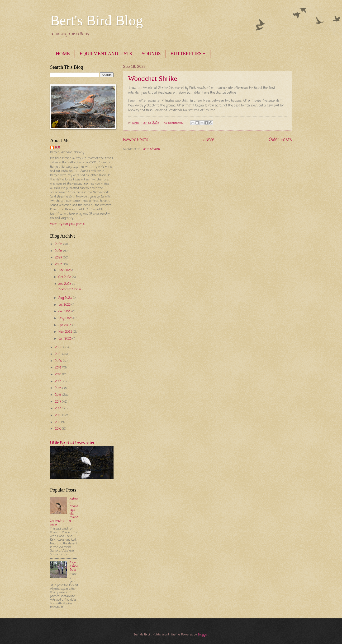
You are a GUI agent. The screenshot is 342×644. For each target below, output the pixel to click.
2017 (58, 381)
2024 (59, 258)
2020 (59, 361)
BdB (57, 148)
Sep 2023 (65, 284)
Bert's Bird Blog (97, 20)
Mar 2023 (66, 332)
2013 (58, 408)
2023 (59, 264)
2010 (58, 429)
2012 (59, 415)
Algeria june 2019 (74, 566)
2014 (58, 402)
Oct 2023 (65, 277)
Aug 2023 (66, 298)
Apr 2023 (65, 325)
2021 (59, 354)
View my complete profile (67, 224)
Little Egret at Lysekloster (72, 443)
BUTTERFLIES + (188, 54)
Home (209, 140)
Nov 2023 (65, 270)
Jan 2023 (65, 339)
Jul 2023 (65, 305)
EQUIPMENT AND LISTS (106, 54)
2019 (59, 368)
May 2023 (66, 318)
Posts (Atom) (151, 149)
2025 (59, 251)
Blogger (203, 635)
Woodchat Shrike (153, 78)
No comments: (174, 123)
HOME (63, 54)
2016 (59, 388)
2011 (58, 422)
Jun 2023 (65, 311)
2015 (59, 395)
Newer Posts (136, 140)
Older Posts (280, 140)
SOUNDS (151, 54)
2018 (59, 375)
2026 (59, 244)
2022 (59, 347)
